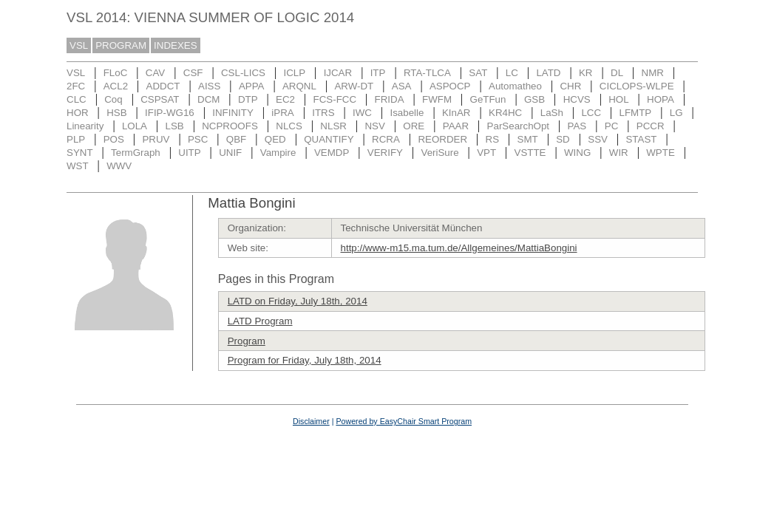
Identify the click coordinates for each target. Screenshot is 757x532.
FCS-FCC (335, 99)
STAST (641, 139)
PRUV (156, 139)
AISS (209, 86)
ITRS (323, 113)
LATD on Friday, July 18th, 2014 (298, 301)
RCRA (386, 139)
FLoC (116, 73)
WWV (119, 166)
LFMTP (636, 113)
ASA (402, 86)
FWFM (437, 99)
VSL (79, 45)
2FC (76, 86)
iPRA (282, 113)
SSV (598, 139)
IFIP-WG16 (170, 113)
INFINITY (233, 113)
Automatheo (515, 86)
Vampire (278, 153)
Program (247, 341)
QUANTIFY (329, 139)
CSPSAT (160, 99)
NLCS (289, 126)
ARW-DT (354, 86)
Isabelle (407, 113)
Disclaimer (311, 421)
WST (78, 166)
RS (493, 139)
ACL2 (116, 86)
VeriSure (439, 153)
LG (676, 113)
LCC (591, 113)
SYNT (80, 153)
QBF (236, 139)
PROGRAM (121, 45)
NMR (653, 73)
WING (577, 153)
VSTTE (530, 153)
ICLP (294, 73)
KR (586, 73)
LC (512, 73)
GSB (534, 99)
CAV (155, 73)
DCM (208, 99)
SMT (528, 139)
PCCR (651, 126)
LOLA (135, 126)
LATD (548, 73)
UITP (189, 153)
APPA (252, 86)
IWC (362, 113)
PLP (76, 139)
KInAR (456, 113)
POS (114, 139)
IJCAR (338, 73)
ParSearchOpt (518, 126)
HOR (78, 113)
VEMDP (332, 153)
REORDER (442, 139)
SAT (478, 73)
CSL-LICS (243, 73)
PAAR (456, 126)
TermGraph (136, 153)
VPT (486, 153)
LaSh (552, 113)
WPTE (661, 153)
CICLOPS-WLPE (637, 86)
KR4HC (505, 113)
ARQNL (299, 86)
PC (612, 126)
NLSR (333, 126)
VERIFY (385, 153)
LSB (175, 126)
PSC (198, 139)
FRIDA (390, 99)
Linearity (85, 126)
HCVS (577, 99)
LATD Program (260, 321)
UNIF (230, 153)
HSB (116, 113)
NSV (374, 126)
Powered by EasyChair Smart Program (404, 421)
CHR (570, 86)
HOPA (661, 99)
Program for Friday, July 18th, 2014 (305, 360)
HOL (618, 99)
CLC (77, 99)
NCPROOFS (230, 126)
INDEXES (176, 45)
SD (563, 139)
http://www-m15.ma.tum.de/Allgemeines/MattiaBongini (459, 248)
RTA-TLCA (427, 73)
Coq (113, 99)
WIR (619, 153)
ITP (378, 73)
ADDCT (163, 86)
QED (275, 139)
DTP (248, 99)
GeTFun (488, 99)
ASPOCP (450, 86)
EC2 (285, 99)
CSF (193, 73)
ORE (414, 126)
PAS (577, 126)
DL (617, 73)
